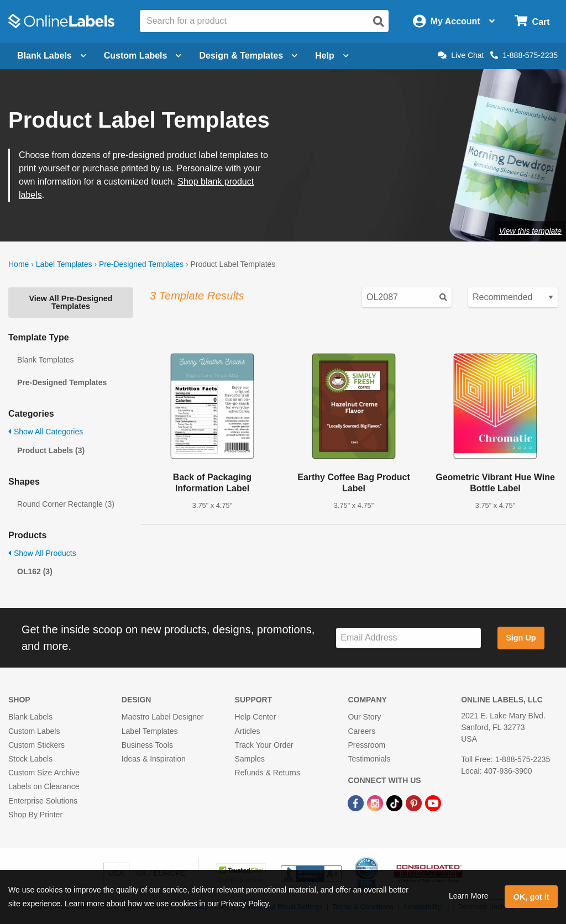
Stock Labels (30, 759)
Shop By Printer (35, 815)
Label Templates (64, 264)
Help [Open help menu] (332, 56)
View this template (530, 231)
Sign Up (521, 638)
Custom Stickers (36, 745)
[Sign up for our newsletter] (408, 638)
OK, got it (531, 897)
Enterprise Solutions (43, 801)
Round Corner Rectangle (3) (66, 504)
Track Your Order (264, 745)
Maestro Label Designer (163, 717)
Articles (248, 731)
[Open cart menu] (532, 21)
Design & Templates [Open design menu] (248, 56)
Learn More (469, 896)
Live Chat (461, 55)
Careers (361, 731)
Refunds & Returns (268, 773)
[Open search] (379, 22)
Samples (250, 759)
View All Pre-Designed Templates (70, 302)
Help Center (256, 717)
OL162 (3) (35, 571)
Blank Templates (45, 360)
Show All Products (42, 553)
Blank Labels (30, 717)
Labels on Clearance (44, 786)
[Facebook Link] (357, 802)
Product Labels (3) (51, 450)
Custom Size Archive (44, 773)
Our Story (364, 717)
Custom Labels (34, 731)
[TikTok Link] (395, 802)
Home (19, 264)
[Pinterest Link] (415, 802)
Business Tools (147, 745)
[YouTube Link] (433, 802)
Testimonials (369, 759)
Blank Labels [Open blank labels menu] (52, 56)
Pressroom (366, 745)
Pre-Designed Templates (141, 264)
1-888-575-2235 (524, 55)
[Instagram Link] (376, 802)
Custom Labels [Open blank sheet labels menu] (143, 56)
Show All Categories (46, 432)
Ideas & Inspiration (154, 759)
